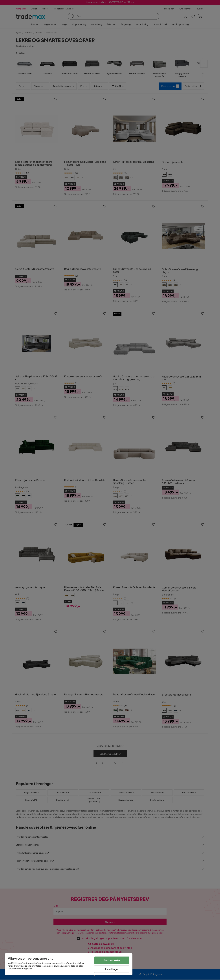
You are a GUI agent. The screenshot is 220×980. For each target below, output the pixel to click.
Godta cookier (112, 960)
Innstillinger (112, 969)
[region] (69, 964)
